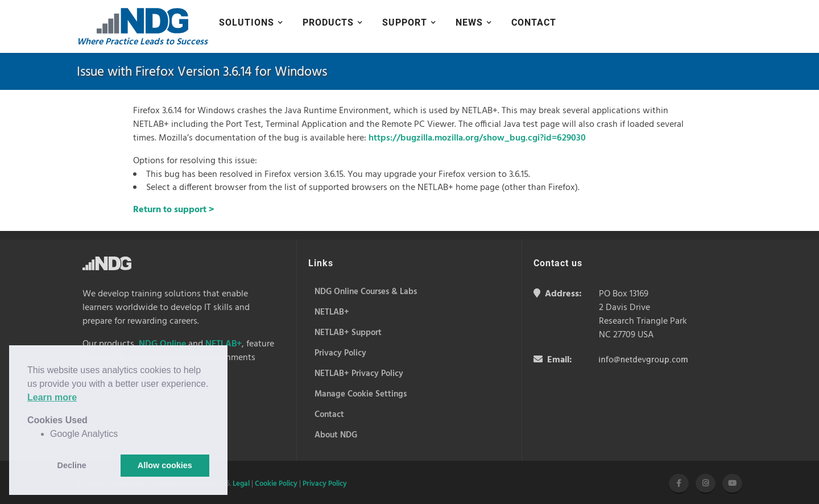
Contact (534, 22)
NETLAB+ (224, 344)
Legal (241, 484)
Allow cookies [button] (165, 465)
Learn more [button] (52, 397)
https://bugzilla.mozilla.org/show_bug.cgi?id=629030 (477, 138)
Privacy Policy (325, 484)
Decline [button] (72, 465)
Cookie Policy (276, 484)
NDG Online (162, 344)
